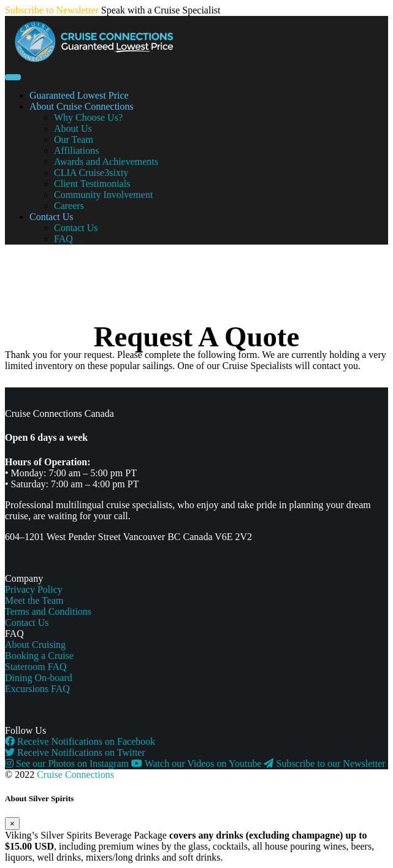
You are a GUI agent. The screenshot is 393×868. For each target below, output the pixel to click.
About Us (73, 128)
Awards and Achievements (106, 162)
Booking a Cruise (39, 656)
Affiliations (76, 150)
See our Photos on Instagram (68, 763)
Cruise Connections (75, 775)
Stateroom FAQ (36, 667)
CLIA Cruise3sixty (91, 173)
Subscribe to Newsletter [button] (52, 10)
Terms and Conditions (48, 611)
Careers (69, 206)
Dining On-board (39, 678)
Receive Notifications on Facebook (80, 741)
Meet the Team (34, 600)
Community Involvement (103, 195)
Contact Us (52, 217)
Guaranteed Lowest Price (79, 95)
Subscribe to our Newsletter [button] (324, 763)
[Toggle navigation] (13, 77)
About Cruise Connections (82, 106)
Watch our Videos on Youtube (198, 763)
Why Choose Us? (88, 117)
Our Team (74, 139)
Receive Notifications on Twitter (75, 752)
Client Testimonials (92, 184)
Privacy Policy (34, 589)
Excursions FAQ (37, 689)
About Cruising (35, 645)
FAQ (63, 239)
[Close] (12, 824)
